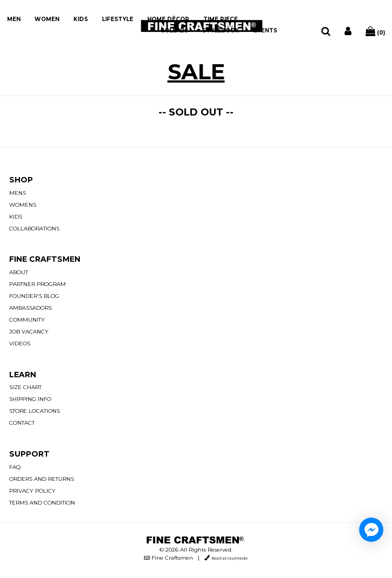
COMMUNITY (27, 320)
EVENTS (265, 30)
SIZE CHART (25, 387)
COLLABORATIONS (34, 229)
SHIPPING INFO (30, 399)
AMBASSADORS (30, 308)
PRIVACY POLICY (32, 491)
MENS (18, 193)
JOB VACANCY (29, 332)
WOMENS (23, 205)
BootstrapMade (230, 558)
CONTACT (22, 423)
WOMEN (47, 19)
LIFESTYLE (118, 19)
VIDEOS (20, 344)
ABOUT (19, 272)
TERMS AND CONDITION (42, 503)
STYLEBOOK (221, 30)
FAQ (15, 467)
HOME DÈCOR (168, 19)
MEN (14, 19)
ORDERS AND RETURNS (42, 479)
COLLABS (174, 30)
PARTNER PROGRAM (37, 284)
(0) (375, 31)
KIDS (81, 19)
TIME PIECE (221, 19)
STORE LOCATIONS (35, 411)
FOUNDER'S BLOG (34, 296)
